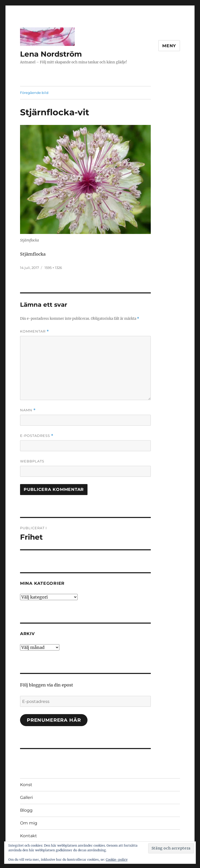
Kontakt (29, 836)
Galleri (26, 797)
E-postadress (37, 436)
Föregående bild (34, 93)
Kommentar (35, 331)
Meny (169, 46)
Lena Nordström (51, 54)
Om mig (29, 823)
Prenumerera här (54, 720)
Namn (28, 410)
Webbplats (32, 461)
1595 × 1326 (53, 268)
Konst (26, 785)
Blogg (26, 810)
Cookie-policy (117, 860)
